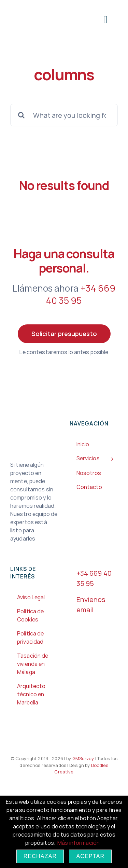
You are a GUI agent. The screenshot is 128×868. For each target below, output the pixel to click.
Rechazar (40, 856)
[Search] (22, 115)
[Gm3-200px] (36, 10)
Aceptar (90, 856)
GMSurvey (82, 758)
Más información (79, 843)
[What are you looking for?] (64, 115)
